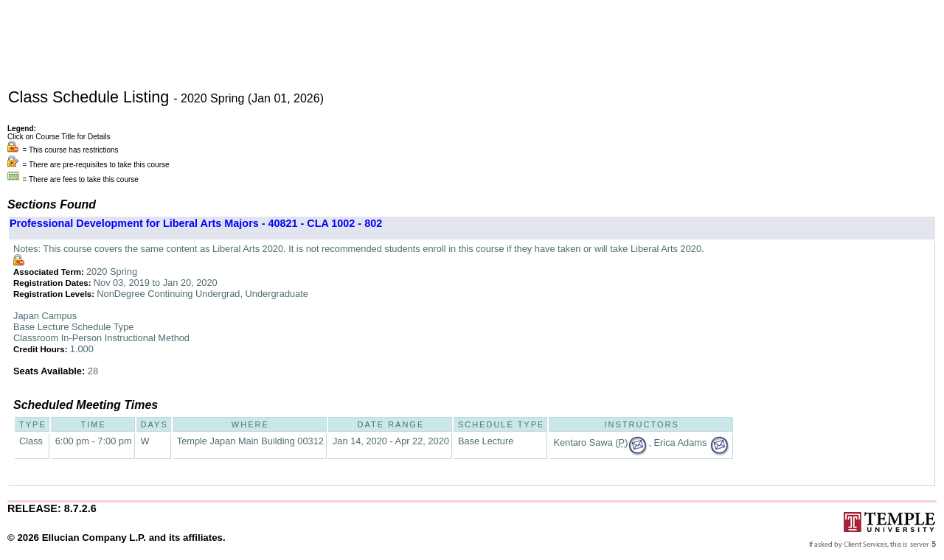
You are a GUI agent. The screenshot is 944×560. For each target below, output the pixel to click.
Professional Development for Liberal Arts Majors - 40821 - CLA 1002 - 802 (196, 223)
